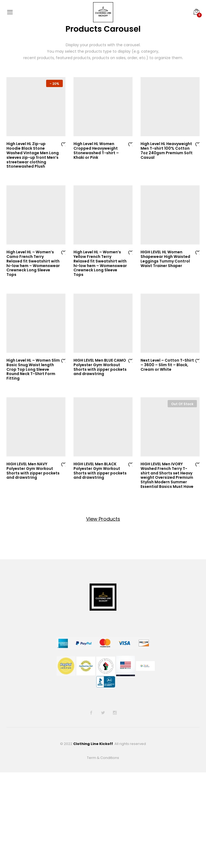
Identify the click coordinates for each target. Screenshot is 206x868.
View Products (103, 519)
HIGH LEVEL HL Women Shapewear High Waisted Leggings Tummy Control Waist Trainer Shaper (165, 259)
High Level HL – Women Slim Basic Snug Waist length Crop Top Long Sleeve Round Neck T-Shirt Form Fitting (33, 369)
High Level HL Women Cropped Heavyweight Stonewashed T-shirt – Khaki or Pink (96, 150)
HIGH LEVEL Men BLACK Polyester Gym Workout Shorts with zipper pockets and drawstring (100, 471)
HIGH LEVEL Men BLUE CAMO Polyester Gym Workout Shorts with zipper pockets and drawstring (100, 367)
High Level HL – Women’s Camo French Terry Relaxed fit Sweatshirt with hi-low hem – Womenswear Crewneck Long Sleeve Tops (33, 263)
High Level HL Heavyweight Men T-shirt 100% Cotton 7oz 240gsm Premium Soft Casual (167, 150)
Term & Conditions (103, 758)
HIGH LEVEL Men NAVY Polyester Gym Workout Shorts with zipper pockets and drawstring (33, 471)
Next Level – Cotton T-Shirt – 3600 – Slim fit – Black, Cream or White (167, 365)
